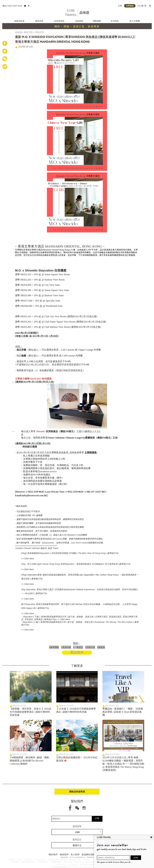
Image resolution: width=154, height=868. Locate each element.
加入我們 (75, 854)
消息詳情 (39, 32)
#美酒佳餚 (66, 647)
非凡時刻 (115, 21)
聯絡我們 (64, 854)
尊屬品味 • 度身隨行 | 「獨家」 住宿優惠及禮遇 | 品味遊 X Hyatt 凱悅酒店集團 (123, 712)
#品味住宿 (90, 647)
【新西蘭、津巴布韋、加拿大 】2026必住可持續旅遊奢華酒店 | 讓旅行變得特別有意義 (31, 712)
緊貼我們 (77, 653)
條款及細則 (64, 857)
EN (139, 6)
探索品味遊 (19, 21)
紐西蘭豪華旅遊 (56, 862)
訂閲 (120, 6)
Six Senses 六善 (39, 860)
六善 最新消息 (52, 860)
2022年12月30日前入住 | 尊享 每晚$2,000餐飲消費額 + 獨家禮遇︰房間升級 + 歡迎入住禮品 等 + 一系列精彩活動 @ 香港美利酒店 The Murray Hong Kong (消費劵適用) (123, 764)
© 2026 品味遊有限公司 (78, 857)
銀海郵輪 (63, 860)
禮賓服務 (97, 21)
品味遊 (18, 32)
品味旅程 (79, 21)
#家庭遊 (101, 647)
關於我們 (53, 854)
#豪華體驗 (54, 647)
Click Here (29, 599)
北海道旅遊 (68, 862)
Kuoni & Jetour (73, 864)
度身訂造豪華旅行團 (93, 862)
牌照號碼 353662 (93, 857)
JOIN (136, 858)
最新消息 (39, 21)
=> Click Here (27, 559)
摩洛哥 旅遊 (79, 862)
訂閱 (97, 818)
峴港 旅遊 (15, 862)
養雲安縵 (28, 860)
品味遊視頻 (59, 21)
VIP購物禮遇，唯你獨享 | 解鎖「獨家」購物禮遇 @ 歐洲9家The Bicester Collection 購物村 (31, 761)
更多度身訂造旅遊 (87, 864)
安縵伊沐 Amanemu (16, 860)
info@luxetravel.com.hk (34, 495)
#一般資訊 (78, 647)
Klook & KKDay (60, 864)
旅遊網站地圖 (88, 854)
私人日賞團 (135, 21)
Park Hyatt (87, 860)
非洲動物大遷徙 (75, 860)
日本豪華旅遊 (42, 862)
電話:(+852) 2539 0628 (12, 6)
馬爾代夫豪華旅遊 (28, 862)
